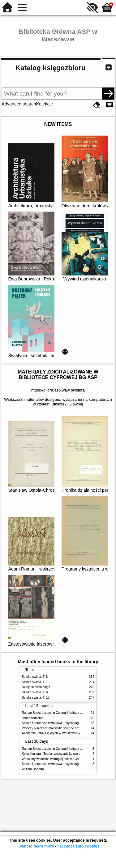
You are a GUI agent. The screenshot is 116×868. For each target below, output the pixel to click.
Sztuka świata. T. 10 (36, 698)
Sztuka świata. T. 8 (35, 677)
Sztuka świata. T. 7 (35, 682)
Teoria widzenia (33, 718)
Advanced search (19, 104)
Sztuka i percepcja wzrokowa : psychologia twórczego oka (62, 723)
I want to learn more (35, 846)
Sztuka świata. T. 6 (35, 692)
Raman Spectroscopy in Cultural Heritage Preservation (60, 713)
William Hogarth (33, 769)
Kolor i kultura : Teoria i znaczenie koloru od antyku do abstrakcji (66, 754)
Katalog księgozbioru (50, 68)
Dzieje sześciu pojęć (36, 687)
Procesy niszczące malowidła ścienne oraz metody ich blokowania (68, 728)
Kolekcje (45, 104)
